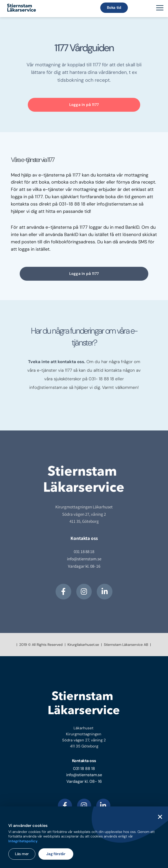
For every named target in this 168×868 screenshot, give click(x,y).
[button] (160, 817)
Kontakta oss (84, 761)
